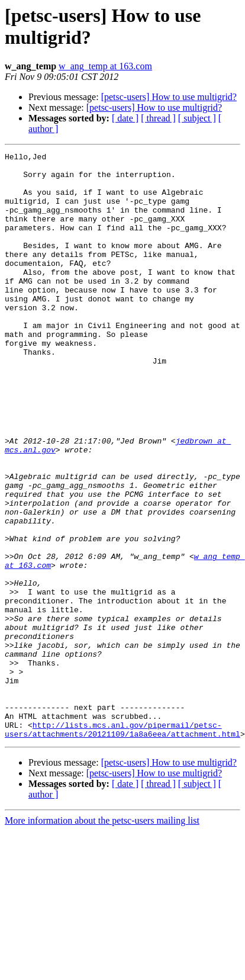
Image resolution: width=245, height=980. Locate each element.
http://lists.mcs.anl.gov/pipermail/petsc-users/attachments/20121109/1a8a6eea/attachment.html (122, 846)
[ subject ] (197, 118)
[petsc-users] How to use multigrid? (169, 97)
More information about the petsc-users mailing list (102, 938)
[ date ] (125, 118)
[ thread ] (158, 118)
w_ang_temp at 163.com (105, 66)
